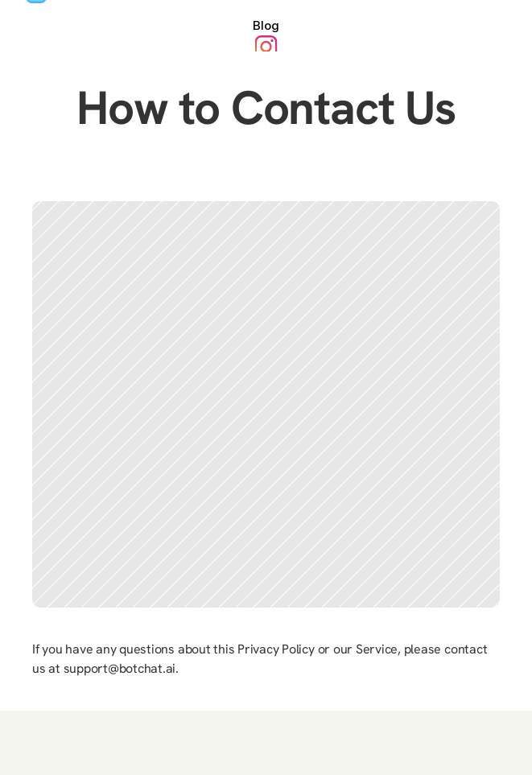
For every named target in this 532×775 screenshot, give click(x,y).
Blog (266, 25)
